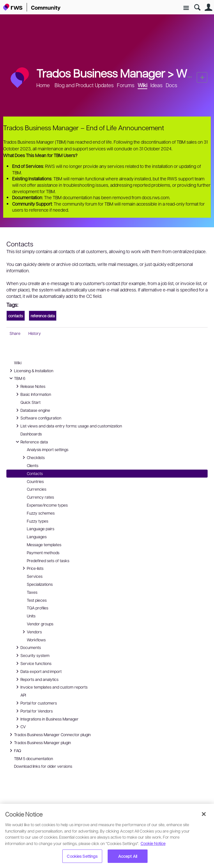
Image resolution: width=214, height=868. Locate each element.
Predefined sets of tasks (48, 561)
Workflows (36, 640)
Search (197, 8)
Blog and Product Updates (84, 85)
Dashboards (31, 434)
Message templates (44, 545)
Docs (172, 85)
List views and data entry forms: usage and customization (68, 426)
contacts (16, 316)
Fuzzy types (38, 521)
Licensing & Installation (31, 371)
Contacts (35, 473)
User (208, 8)
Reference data (31, 442)
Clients (33, 465)
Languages (37, 537)
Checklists (33, 457)
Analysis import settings (48, 449)
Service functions (33, 663)
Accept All (128, 856)
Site (186, 8)
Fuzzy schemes (41, 513)
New (202, 77)
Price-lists (32, 568)
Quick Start (31, 402)
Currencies (37, 489)
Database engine (32, 410)
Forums (126, 85)
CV (22, 727)
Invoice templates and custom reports (51, 687)
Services (35, 576)
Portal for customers (35, 703)
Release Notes (30, 386)
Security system (32, 655)
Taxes (32, 592)
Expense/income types (47, 505)
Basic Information (33, 394)
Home (43, 85)
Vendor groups (40, 624)
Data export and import (38, 671)
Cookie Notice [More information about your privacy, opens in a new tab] (153, 843)
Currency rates (40, 497)
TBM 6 (16, 378)
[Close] (204, 814)
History (35, 333)
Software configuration (38, 418)
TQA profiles (38, 608)
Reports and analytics (36, 679)
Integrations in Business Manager (46, 719)
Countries (35, 481)
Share (15, 333)
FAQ (15, 751)
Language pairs (41, 529)
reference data (43, 316)
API (23, 695)
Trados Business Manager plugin (39, 743)
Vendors (31, 632)
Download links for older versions (43, 766)
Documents (27, 647)
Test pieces (37, 600)
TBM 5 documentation (34, 759)
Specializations (40, 584)
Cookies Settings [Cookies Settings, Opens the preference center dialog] (82, 856)
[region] (107, 836)
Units (31, 616)
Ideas (157, 85)
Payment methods (43, 553)
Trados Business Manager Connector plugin (49, 735)
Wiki (187, 73)
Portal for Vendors (33, 711)
